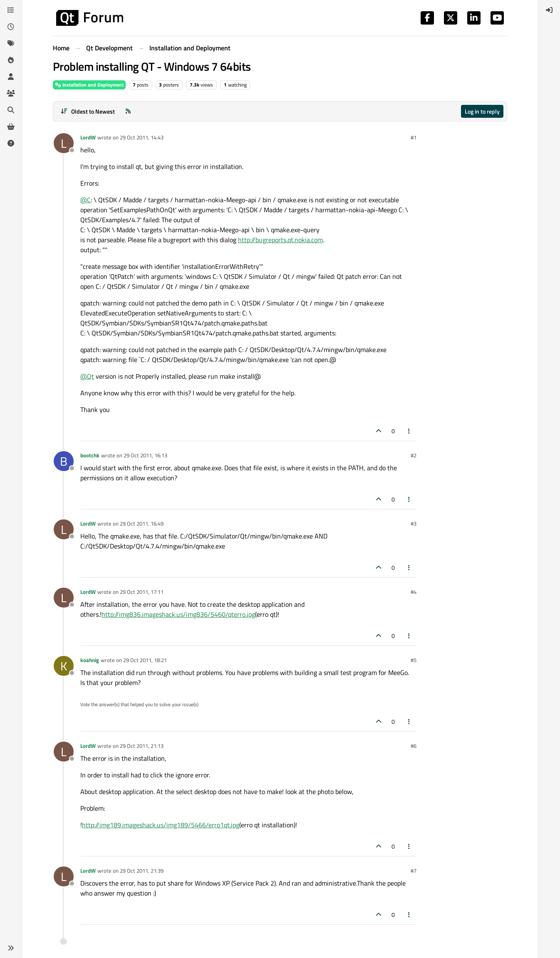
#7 (414, 871)
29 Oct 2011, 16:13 (145, 455)
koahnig (90, 660)
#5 (414, 660)
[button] (11, 948)
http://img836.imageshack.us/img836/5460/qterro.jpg (178, 614)
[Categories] (11, 10)
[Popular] (11, 60)
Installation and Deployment (89, 85)
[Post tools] (409, 431)
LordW (88, 137)
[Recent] (11, 27)
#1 (414, 137)
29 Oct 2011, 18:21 (145, 660)
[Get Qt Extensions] (11, 127)
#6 (414, 746)
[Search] (11, 110)
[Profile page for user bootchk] (64, 461)
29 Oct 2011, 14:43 (142, 137)
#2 (414, 455)
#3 (414, 524)
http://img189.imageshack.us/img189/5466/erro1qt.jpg (161, 825)
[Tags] (11, 43)
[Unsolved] (11, 143)
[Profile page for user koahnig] (64, 666)
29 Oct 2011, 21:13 (142, 746)
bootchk (90, 455)
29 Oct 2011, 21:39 (142, 871)
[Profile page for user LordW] (64, 143)
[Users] (11, 77)
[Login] (549, 10)
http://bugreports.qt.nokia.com (280, 240)
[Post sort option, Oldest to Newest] (88, 111)
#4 (414, 592)
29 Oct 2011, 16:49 (142, 524)
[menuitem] (549, 10)
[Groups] (11, 93)
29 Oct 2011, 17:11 (142, 592)
